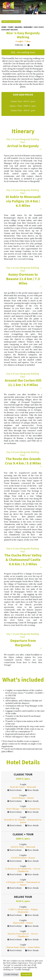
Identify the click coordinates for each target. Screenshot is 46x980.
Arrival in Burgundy (23, 143)
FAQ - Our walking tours (23, 52)
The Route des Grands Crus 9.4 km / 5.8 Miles (23, 458)
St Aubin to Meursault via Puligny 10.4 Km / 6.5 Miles (23, 198)
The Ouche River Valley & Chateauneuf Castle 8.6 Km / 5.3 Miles (23, 557)
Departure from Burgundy (23, 640)
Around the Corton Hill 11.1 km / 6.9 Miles (23, 380)
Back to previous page (11, 22)
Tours (10, 27)
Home (4, 27)
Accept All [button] (26, 974)
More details (32, 790)
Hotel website (15, 790)
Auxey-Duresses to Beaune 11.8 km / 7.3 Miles (23, 276)
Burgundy (28, 27)
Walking (19, 27)
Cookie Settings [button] (11, 974)
